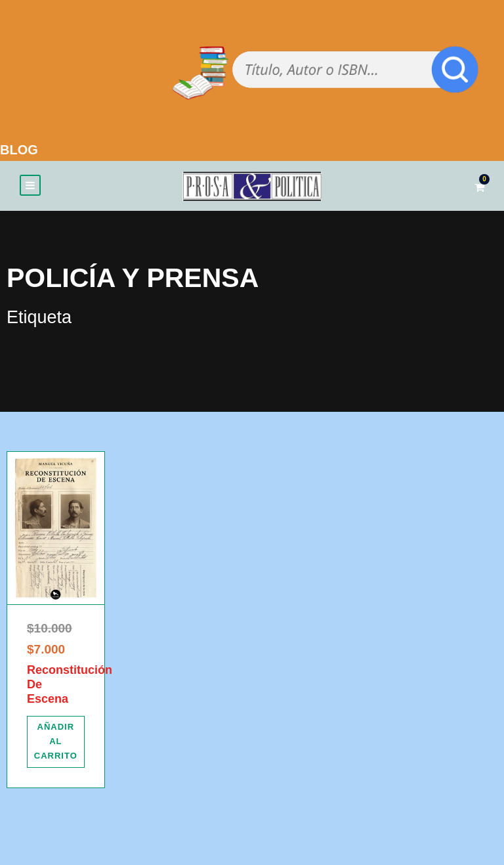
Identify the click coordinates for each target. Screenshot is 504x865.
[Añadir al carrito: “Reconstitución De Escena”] (56, 746)
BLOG (19, 150)
